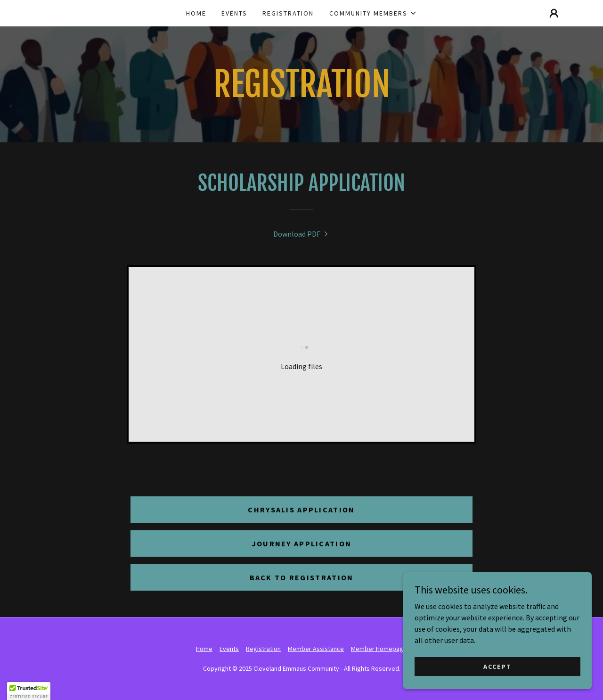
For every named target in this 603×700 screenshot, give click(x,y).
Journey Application (301, 544)
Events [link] (234, 13)
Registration (263, 649)
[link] (301, 234)
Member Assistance (316, 649)
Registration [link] (288, 13)
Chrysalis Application (301, 510)
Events (229, 649)
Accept (497, 666)
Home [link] (196, 13)
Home (204, 649)
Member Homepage (379, 649)
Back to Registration (302, 577)
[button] (373, 13)
